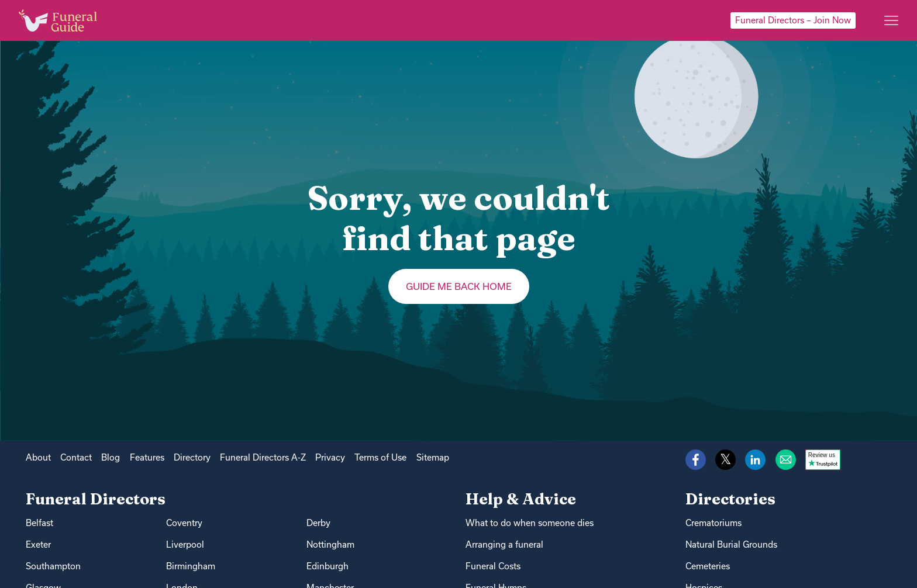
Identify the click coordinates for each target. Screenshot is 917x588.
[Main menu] (891, 20)
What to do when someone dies (530, 523)
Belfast (39, 523)
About (38, 457)
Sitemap (433, 457)
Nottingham (330, 544)
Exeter (38, 544)
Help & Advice (521, 499)
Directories (730, 499)
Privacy (330, 457)
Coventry (184, 523)
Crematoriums (713, 523)
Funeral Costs (493, 566)
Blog (111, 457)
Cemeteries (708, 566)
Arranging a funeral (504, 544)
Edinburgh (327, 566)
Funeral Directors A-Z (263, 457)
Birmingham (191, 566)
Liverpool (185, 544)
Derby (318, 523)
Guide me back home (459, 286)
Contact (76, 457)
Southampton (53, 566)
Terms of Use (380, 457)
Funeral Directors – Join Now (793, 20)
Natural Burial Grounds (731, 544)
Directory (192, 457)
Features (147, 457)
